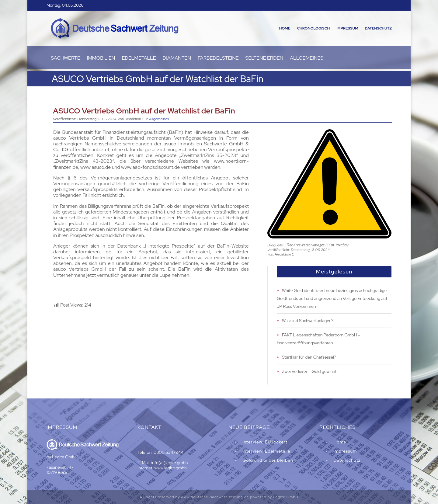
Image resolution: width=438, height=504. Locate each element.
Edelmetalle (139, 59)
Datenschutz (378, 28)
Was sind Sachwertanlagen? (308, 321)
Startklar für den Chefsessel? (309, 357)
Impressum (347, 28)
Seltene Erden (264, 59)
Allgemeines (307, 59)
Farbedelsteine (218, 59)
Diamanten (177, 59)
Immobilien (101, 59)
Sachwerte (65, 59)
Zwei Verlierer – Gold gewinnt (309, 371)
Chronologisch (313, 28)
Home (285, 28)
